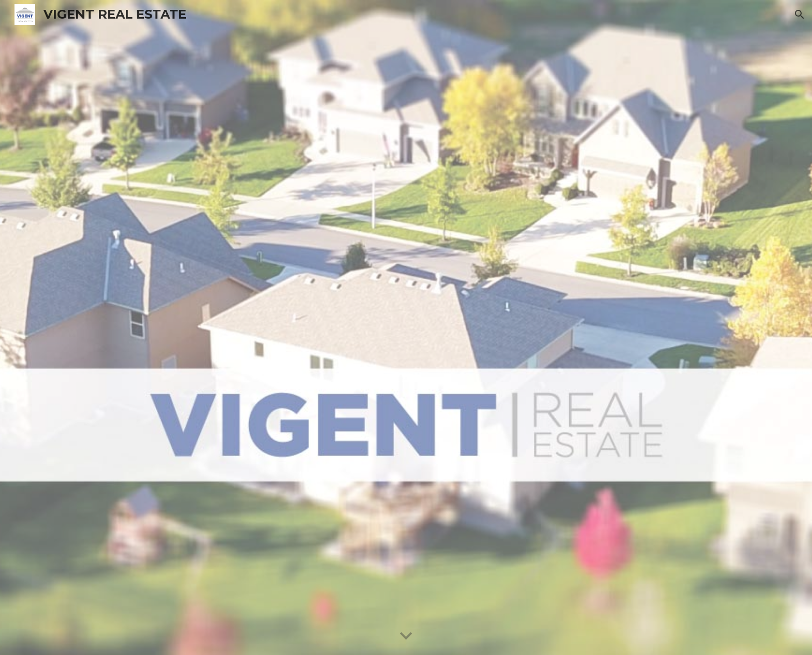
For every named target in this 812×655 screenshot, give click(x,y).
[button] (800, 14)
